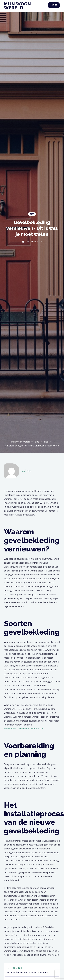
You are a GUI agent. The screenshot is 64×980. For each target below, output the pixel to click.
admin (26, 471)
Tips (32, 214)
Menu (54, 5)
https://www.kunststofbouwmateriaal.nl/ (24, 729)
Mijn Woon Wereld (17, 6)
